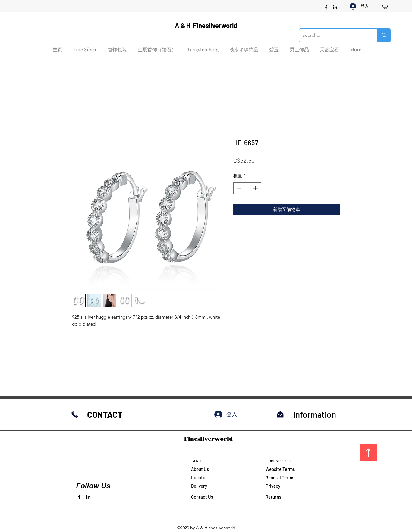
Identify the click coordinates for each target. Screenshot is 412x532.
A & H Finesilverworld (206, 25)
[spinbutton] (247, 188)
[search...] (334, 35)
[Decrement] (238, 188)
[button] (384, 6)
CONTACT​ (105, 414)
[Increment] (256, 188)
